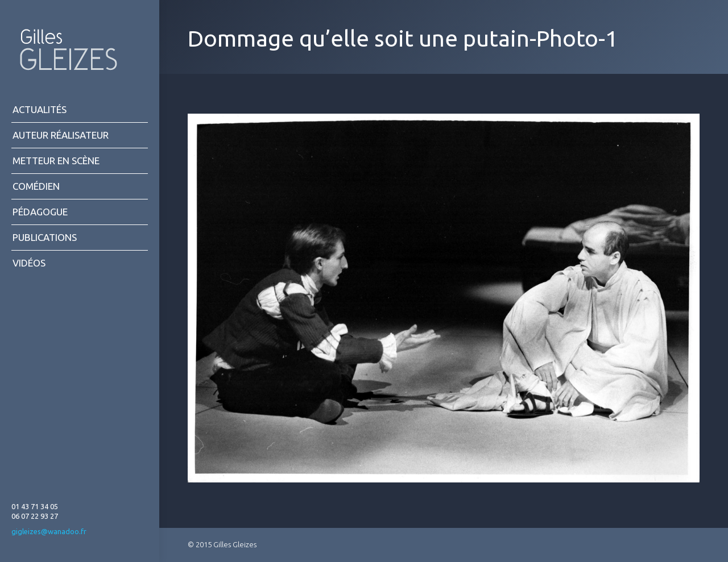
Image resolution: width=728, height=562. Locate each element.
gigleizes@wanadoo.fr (49, 531)
